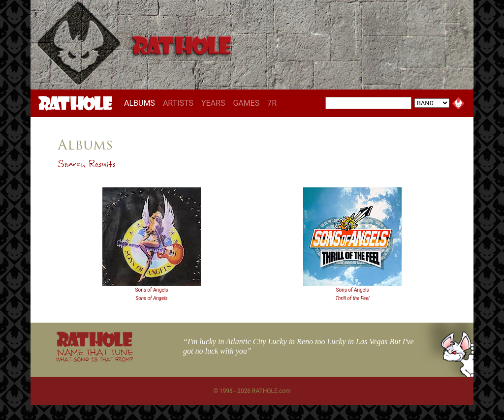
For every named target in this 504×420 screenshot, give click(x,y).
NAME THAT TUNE (94, 355)
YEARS (213, 103)
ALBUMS (142, 103)
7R (272, 103)
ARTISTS (178, 103)
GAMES (246, 103)
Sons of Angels (151, 290)
